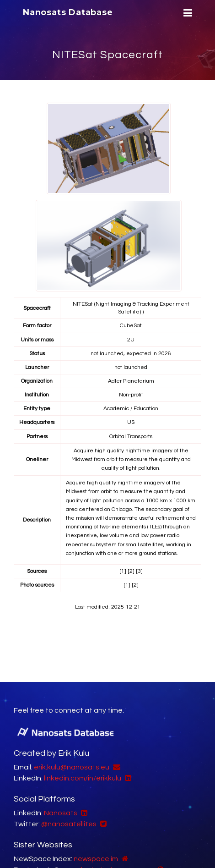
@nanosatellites (69, 824)
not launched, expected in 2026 (131, 354)
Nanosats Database (68, 12)
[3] (139, 571)
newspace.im (96, 859)
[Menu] (187, 13)
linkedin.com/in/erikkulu (83, 778)
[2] (131, 571)
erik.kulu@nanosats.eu (72, 767)
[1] (123, 571)
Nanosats (61, 813)
